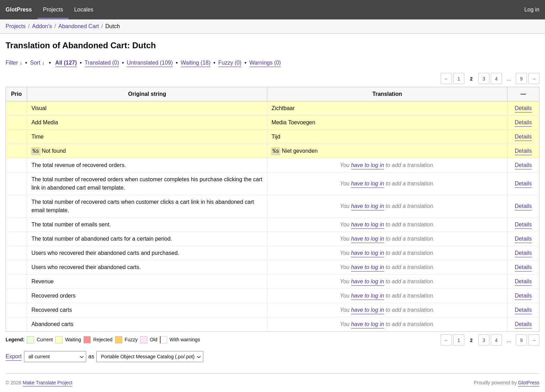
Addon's (42, 26)
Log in (532, 10)
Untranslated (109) (150, 63)
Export (14, 356)
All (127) (66, 63)
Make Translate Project (47, 383)
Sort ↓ (38, 63)
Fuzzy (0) (230, 63)
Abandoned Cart (79, 26)
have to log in (368, 165)
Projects (53, 10)
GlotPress (19, 10)
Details (523, 108)
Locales (84, 10)
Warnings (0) (265, 63)
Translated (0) (102, 63)
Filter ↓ (14, 63)
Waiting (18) (196, 63)
